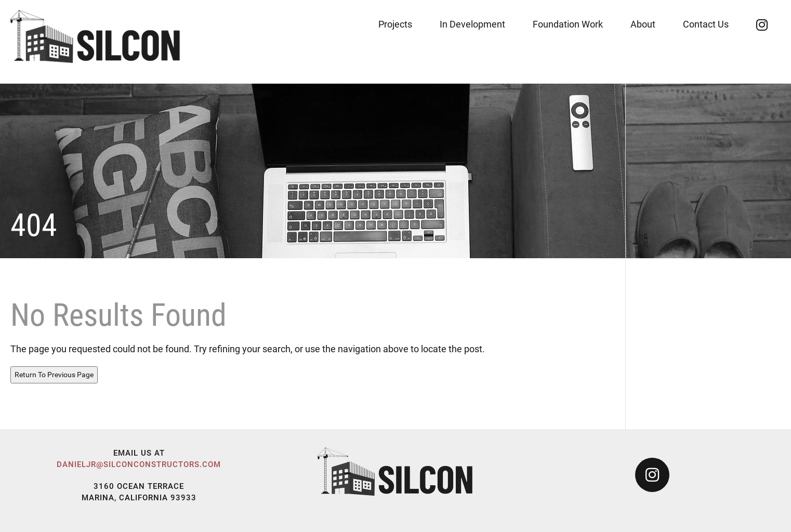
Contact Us (706, 24)
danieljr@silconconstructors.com (139, 464)
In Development (472, 24)
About (643, 24)
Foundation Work (568, 24)
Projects (395, 24)
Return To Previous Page (54, 375)
